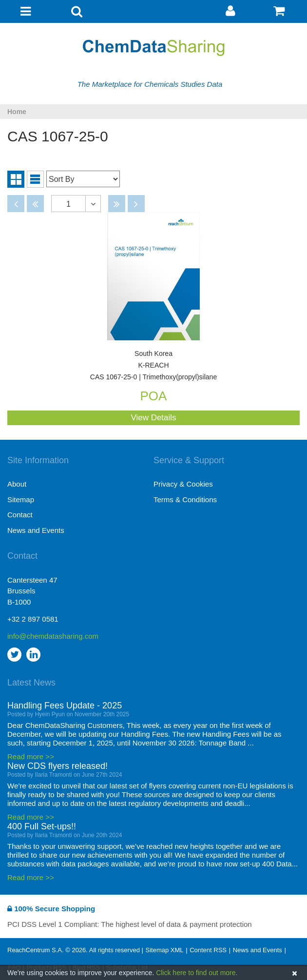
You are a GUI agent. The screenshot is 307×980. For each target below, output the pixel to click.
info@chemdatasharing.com (53, 636)
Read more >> (31, 756)
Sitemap (21, 500)
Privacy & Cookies (183, 484)
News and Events (36, 530)
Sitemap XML (164, 950)
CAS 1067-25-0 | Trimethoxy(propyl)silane (153, 365)
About (17, 484)
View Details (153, 418)
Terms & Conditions (185, 500)
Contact (20, 515)
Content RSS (208, 950)
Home (17, 112)
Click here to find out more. (197, 973)
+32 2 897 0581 (33, 619)
